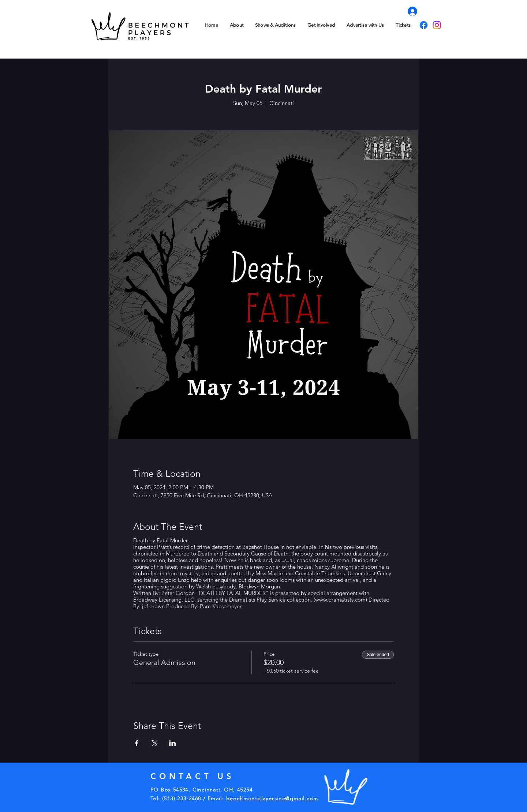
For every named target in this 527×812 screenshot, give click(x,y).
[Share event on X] (155, 743)
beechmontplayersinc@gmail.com (272, 798)
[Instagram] (437, 25)
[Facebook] (424, 25)
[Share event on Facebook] (137, 743)
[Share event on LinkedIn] (173, 743)
